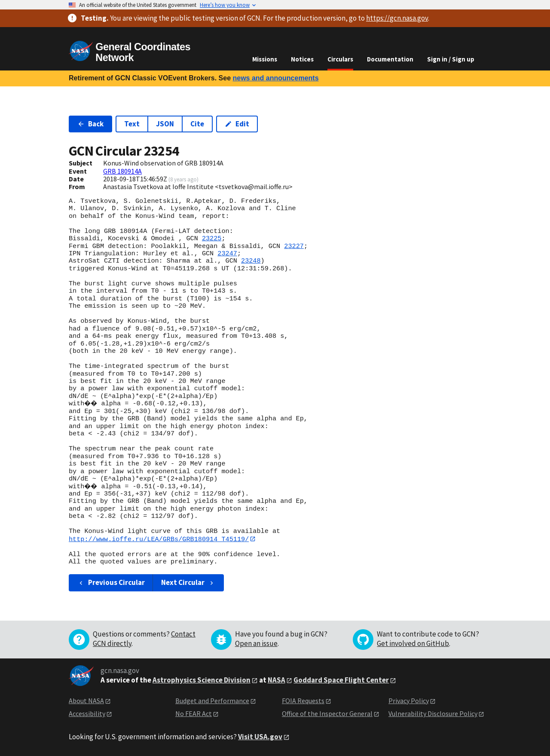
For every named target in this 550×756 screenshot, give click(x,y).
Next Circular (188, 583)
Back (90, 124)
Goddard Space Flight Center (341, 680)
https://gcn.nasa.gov (397, 18)
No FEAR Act (194, 714)
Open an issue (256, 643)
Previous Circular (111, 583)
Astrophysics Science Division (202, 680)
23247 (227, 254)
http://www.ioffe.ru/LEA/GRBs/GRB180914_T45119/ (159, 539)
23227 (294, 246)
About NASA (86, 701)
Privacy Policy (409, 701)
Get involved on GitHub (413, 643)
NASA (277, 680)
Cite (197, 124)
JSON (165, 124)
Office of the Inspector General (327, 714)
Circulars (340, 59)
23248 (251, 261)
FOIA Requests (303, 701)
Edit (237, 124)
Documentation (390, 59)
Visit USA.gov (260, 737)
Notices (302, 59)
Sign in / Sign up (451, 59)
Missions (265, 59)
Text (132, 124)
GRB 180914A (122, 171)
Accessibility (87, 714)
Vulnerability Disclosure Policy (433, 714)
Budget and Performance (212, 701)
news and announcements (275, 78)
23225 (212, 239)
